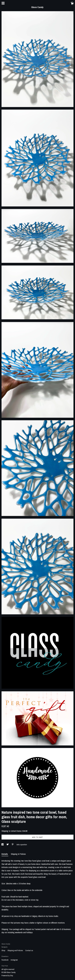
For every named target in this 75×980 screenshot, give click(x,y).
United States (16, 831)
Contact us (29, 950)
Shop (4, 950)
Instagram (14, 960)
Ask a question (22, 845)
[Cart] (72, 4)
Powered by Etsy (7, 976)
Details (5, 854)
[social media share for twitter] (8, 845)
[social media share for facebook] (3, 845)
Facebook (5, 960)
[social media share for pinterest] (13, 845)
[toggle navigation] (3, 3)
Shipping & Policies (18, 854)
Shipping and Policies (15, 950)
